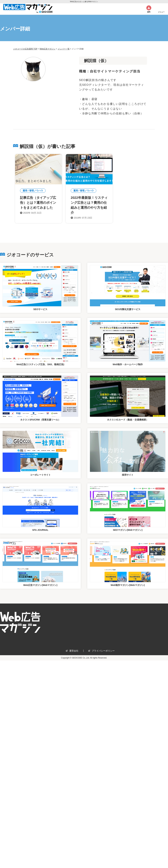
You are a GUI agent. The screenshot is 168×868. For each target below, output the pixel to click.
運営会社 (74, 651)
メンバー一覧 (64, 49)
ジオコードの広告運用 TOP (25, 49)
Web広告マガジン (47, 49)
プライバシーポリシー (103, 651)
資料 (149, 12)
